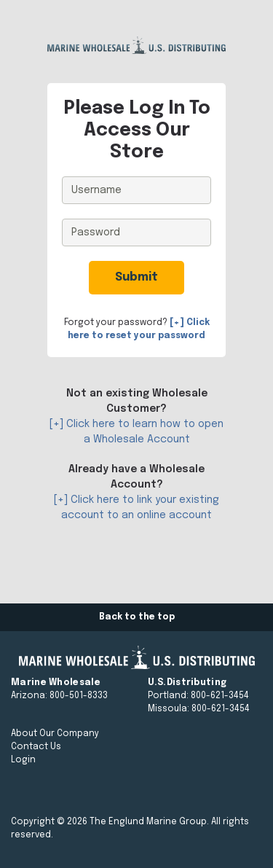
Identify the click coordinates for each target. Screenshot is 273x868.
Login (23, 760)
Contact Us (36, 747)
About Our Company (55, 734)
